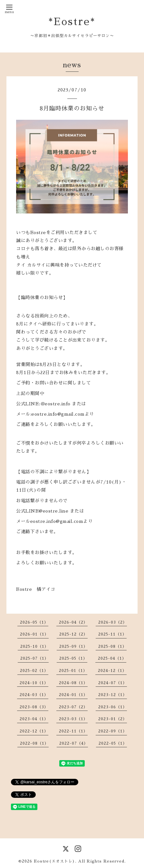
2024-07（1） (113, 683)
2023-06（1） (113, 707)
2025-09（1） (73, 646)
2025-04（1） (112, 658)
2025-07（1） (34, 658)
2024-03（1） (34, 695)
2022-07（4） (74, 743)
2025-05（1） (73, 658)
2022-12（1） (34, 731)
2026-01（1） (34, 634)
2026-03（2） (113, 622)
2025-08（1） (112, 646)
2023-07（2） (73, 707)
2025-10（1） (34, 646)
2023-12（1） (113, 695)
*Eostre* (72, 22)
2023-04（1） (34, 719)
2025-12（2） (73, 634)
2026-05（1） (34, 622)
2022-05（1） (113, 743)
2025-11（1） (112, 634)
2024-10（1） (34, 683)
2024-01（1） (73, 695)
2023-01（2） (113, 719)
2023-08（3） (34, 707)
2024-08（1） (73, 683)
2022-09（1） (113, 731)
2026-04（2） (73, 622)
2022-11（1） (73, 731)
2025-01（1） (73, 671)
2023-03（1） (73, 719)
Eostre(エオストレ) (54, 861)
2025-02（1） (34, 671)
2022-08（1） (34, 743)
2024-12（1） (112, 671)
